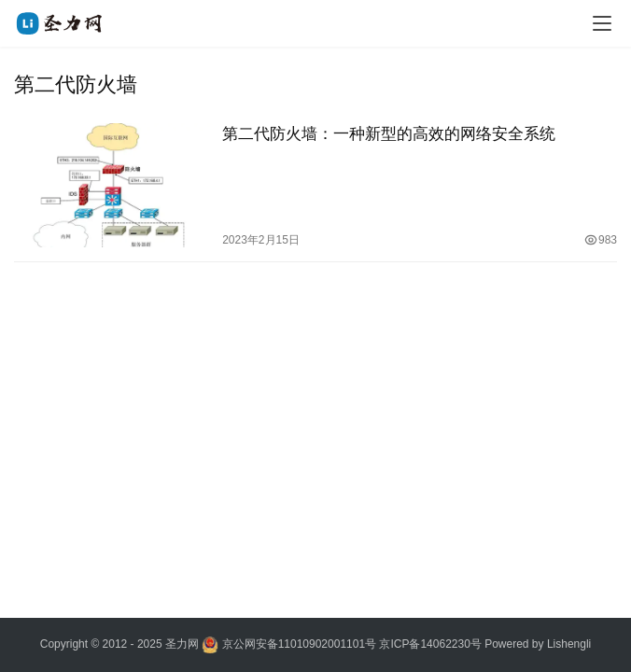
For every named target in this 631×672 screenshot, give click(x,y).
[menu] (602, 23)
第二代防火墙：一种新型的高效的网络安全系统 (389, 134)
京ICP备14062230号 (430, 644)
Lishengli (569, 644)
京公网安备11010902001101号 (299, 644)
